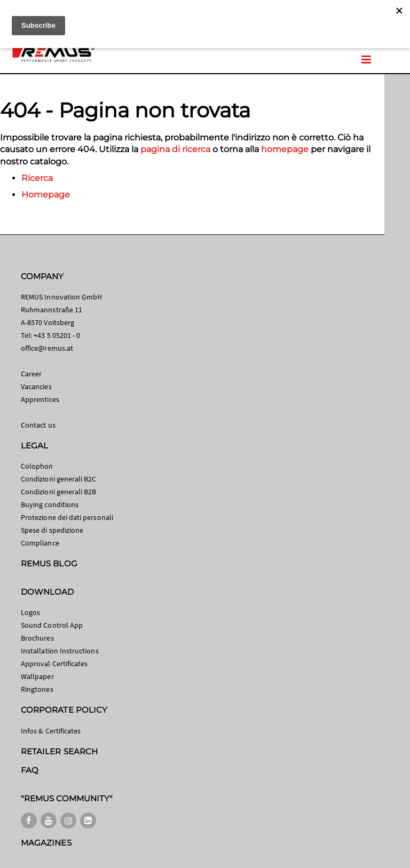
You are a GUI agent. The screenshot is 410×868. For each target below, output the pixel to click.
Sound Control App (52, 625)
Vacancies (36, 386)
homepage (285, 149)
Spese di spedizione (52, 530)
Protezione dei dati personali (67, 517)
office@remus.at (47, 348)
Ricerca (37, 178)
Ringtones (37, 689)
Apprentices (40, 399)
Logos (30, 612)
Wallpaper (37, 676)
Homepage (46, 195)
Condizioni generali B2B (59, 492)
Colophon (37, 466)
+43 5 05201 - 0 (57, 335)
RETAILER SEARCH (59, 751)
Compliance (40, 543)
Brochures (37, 638)
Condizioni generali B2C (59, 479)
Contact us (38, 425)
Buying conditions (50, 504)
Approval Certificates (54, 664)
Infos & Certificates (51, 731)
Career (31, 374)
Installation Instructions (60, 651)
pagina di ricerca (175, 149)
